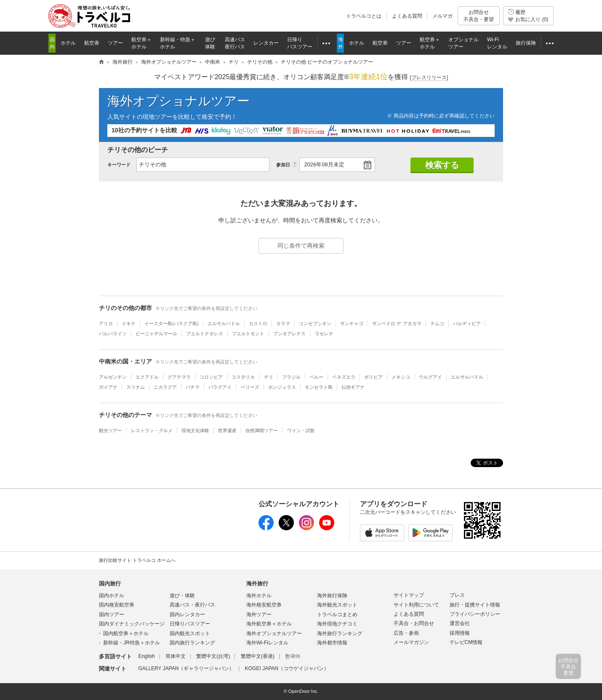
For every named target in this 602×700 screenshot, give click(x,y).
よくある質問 (407, 16)
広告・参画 (406, 633)
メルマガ (442, 16)
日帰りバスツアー (190, 624)
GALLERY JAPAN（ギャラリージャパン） (186, 668)
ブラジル (291, 377)
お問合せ (479, 16)
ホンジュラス (282, 387)
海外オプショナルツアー (178, 101)
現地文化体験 (195, 430)
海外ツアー (259, 615)
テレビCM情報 (466, 642)
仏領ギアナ (353, 387)
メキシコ (401, 377)
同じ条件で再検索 (301, 246)
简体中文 (176, 656)
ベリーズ (250, 387)
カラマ (283, 323)
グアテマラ (179, 377)
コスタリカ (243, 377)
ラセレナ (324, 334)
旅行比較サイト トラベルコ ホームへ (137, 560)
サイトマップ (409, 595)
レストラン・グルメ (152, 430)
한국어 (293, 656)
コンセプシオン (315, 323)
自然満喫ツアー (262, 430)
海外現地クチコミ (337, 624)
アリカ (106, 323)
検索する (442, 165)
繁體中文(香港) (258, 656)
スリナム (136, 387)
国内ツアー (112, 615)
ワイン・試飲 (301, 430)
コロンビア (211, 377)
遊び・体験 (182, 596)
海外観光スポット (337, 605)
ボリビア (373, 377)
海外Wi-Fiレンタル (267, 643)
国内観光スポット (190, 633)
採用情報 (460, 633)
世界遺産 (227, 430)
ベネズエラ (344, 377)
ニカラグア (165, 387)
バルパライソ (113, 334)
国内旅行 (110, 584)
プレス (457, 595)
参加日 (283, 165)
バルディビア (467, 323)
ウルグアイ (430, 377)
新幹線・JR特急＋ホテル (132, 643)
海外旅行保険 (332, 596)
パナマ (193, 387)
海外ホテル (259, 596)
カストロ (258, 323)
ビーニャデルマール (156, 334)
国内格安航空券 (117, 605)
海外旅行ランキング (340, 633)
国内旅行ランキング (192, 643)
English (146, 656)
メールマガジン (411, 642)
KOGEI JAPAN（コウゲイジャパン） (287, 668)
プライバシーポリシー (475, 614)
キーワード (119, 165)
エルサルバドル (224, 323)
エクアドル (147, 377)
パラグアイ (220, 387)
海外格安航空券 (264, 605)
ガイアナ (108, 387)
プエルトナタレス (205, 334)
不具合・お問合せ (414, 623)
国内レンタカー (187, 615)
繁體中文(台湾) (213, 656)
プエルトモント (248, 334)
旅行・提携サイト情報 (475, 605)
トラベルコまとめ (337, 615)
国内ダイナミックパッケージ (132, 624)
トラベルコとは (364, 16)
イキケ (129, 323)
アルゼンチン (113, 377)
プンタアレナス (289, 334)
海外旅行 (257, 584)
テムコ (437, 323)
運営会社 (460, 623)
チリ (269, 377)
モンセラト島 (319, 387)
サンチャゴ (352, 323)
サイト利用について (416, 605)
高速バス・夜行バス (192, 605)
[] (429, 78)
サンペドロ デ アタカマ (397, 323)
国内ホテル (112, 596)
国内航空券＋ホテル (126, 633)
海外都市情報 (332, 643)
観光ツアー (111, 430)
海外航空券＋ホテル (269, 624)
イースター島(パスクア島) (171, 323)
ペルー (316, 377)
